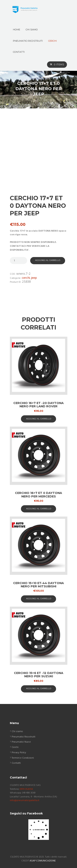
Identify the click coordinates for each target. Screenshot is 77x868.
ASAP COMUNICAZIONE (43, 861)
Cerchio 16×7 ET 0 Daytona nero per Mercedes (38, 495)
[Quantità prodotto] (18, 261)
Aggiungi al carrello (48, 260)
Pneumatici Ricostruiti (24, 737)
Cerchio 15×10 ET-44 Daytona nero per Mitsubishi (38, 585)
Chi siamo (17, 731)
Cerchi (26, 278)
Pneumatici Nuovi (21, 742)
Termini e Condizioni (23, 758)
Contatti (16, 763)
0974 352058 (26, 789)
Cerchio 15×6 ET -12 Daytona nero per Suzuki (39, 675)
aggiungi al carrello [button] (39, 419)
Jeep (34, 278)
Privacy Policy (19, 753)
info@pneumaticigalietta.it (25, 800)
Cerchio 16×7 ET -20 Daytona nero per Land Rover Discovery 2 (38, 406)
